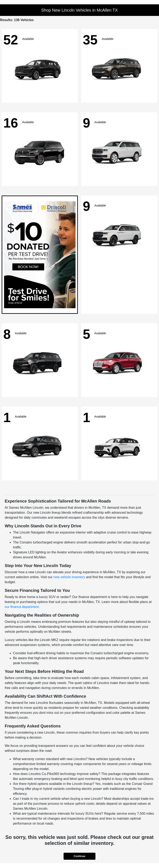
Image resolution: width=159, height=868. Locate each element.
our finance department (22, 607)
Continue (79, 856)
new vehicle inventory (69, 577)
